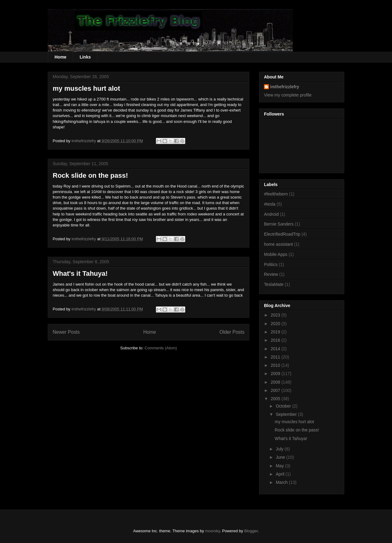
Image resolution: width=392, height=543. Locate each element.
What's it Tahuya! (80, 273)
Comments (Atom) (161, 348)
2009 (276, 374)
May (280, 466)
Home (60, 57)
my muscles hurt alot (86, 88)
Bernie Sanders (279, 224)
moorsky (213, 531)
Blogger (251, 531)
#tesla (270, 204)
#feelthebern (276, 194)
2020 (276, 324)
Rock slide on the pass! (90, 175)
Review (271, 274)
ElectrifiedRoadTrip (282, 234)
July (280, 449)
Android (271, 214)
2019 (276, 332)
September (287, 414)
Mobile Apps (276, 254)
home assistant (278, 244)
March (282, 482)
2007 (276, 390)
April (281, 474)
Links (85, 57)
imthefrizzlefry (285, 87)
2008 (276, 382)
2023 (276, 315)
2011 (276, 357)
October (284, 406)
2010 (276, 365)
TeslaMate (274, 284)
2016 (276, 340)
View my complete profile (288, 95)
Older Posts (232, 332)
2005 (276, 399)
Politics (271, 264)
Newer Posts (66, 332)
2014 (276, 349)
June (281, 457)
